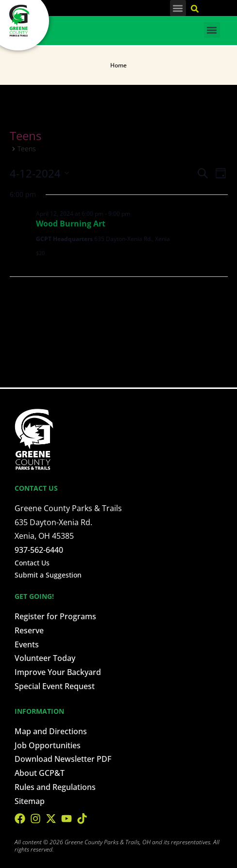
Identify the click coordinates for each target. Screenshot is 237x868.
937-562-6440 (39, 550)
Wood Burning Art (71, 224)
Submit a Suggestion (48, 575)
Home (118, 65)
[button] (178, 8)
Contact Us (32, 563)
